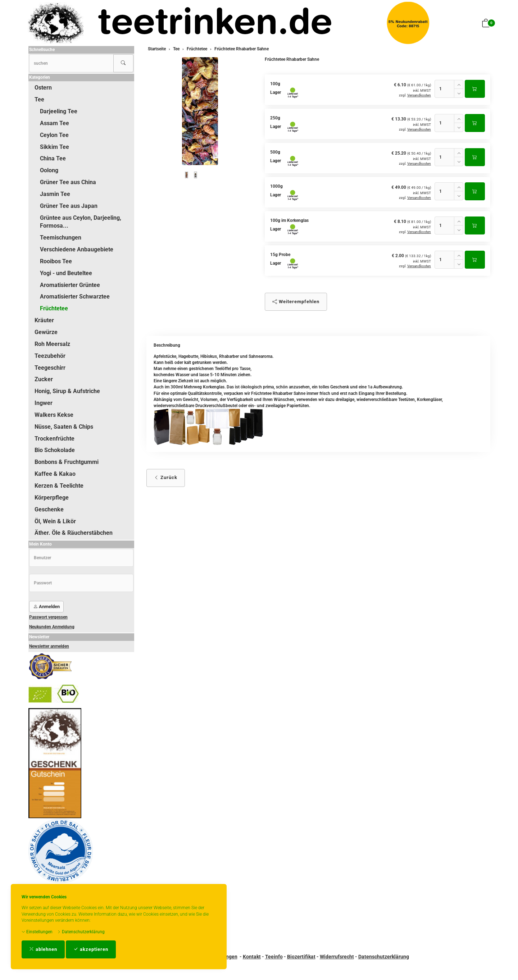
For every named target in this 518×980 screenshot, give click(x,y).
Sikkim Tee (54, 147)
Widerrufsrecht (337, 957)
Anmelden (46, 607)
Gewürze (46, 332)
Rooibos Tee (56, 261)
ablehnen (43, 949)
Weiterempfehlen (296, 302)
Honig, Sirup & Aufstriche (67, 391)
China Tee (53, 158)
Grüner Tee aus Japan (69, 206)
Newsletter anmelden (49, 646)
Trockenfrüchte (54, 439)
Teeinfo (274, 957)
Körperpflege (52, 498)
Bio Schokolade (55, 450)
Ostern (43, 88)
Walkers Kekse (54, 415)
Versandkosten (419, 95)
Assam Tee (54, 123)
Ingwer (44, 403)
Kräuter (44, 320)
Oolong (49, 170)
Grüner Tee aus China (68, 182)
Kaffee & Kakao (55, 474)
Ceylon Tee (54, 135)
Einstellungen (37, 932)
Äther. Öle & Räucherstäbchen (74, 533)
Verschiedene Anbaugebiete (77, 249)
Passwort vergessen (48, 617)
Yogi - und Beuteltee (66, 273)
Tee (39, 99)
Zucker (44, 379)
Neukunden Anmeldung (52, 627)
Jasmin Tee (55, 194)
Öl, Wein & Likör (55, 521)
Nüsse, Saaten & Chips (64, 427)
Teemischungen (61, 238)
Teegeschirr (50, 368)
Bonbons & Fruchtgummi (67, 462)
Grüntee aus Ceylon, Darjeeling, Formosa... (81, 222)
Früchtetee (54, 308)
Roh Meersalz (52, 344)
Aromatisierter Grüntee (70, 285)
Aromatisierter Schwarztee (75, 297)
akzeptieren (91, 949)
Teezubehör (50, 356)
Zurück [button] (166, 477)
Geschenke (49, 509)
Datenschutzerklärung (81, 932)
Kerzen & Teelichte (59, 486)
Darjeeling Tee (59, 111)
